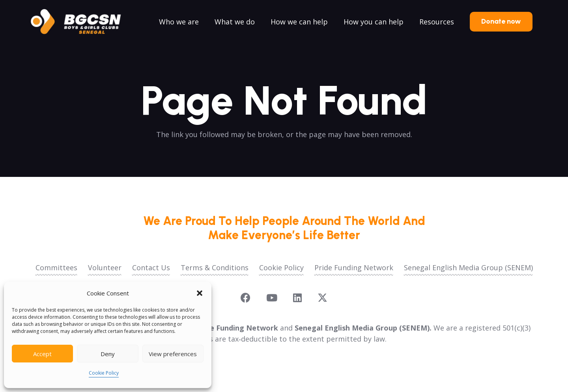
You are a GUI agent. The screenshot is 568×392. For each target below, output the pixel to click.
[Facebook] (246, 298)
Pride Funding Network (354, 268)
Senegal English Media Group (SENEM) (468, 268)
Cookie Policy (104, 373)
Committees (56, 268)
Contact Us (151, 268)
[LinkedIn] (297, 298)
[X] (322, 298)
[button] (200, 293)
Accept (42, 354)
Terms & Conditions (215, 268)
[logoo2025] (81, 22)
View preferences (173, 354)
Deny (108, 354)
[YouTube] (272, 298)
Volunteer (105, 268)
